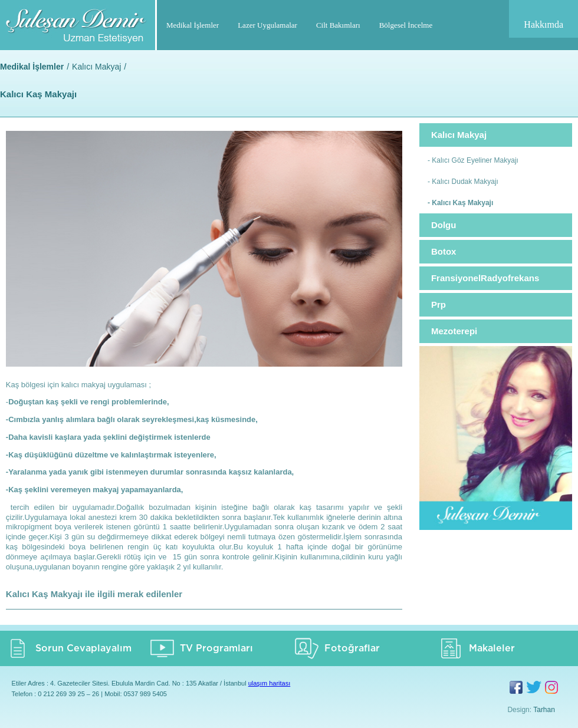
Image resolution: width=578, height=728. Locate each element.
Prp (439, 304)
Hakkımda (543, 24)
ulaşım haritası (270, 683)
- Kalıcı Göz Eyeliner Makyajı (473, 160)
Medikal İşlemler (193, 25)
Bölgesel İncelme (406, 25)
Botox (444, 251)
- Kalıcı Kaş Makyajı (460, 203)
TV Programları (216, 648)
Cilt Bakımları (338, 25)
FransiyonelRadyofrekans (485, 278)
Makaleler (492, 648)
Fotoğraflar (352, 648)
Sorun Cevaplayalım (83, 648)
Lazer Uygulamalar (267, 25)
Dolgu (444, 225)
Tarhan (544, 710)
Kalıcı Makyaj (96, 67)
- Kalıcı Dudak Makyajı (463, 182)
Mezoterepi (454, 331)
